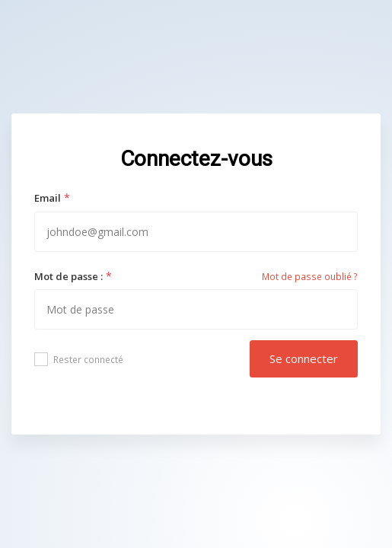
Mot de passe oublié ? (310, 277)
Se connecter (304, 358)
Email (48, 198)
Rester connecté (79, 359)
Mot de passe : (69, 276)
